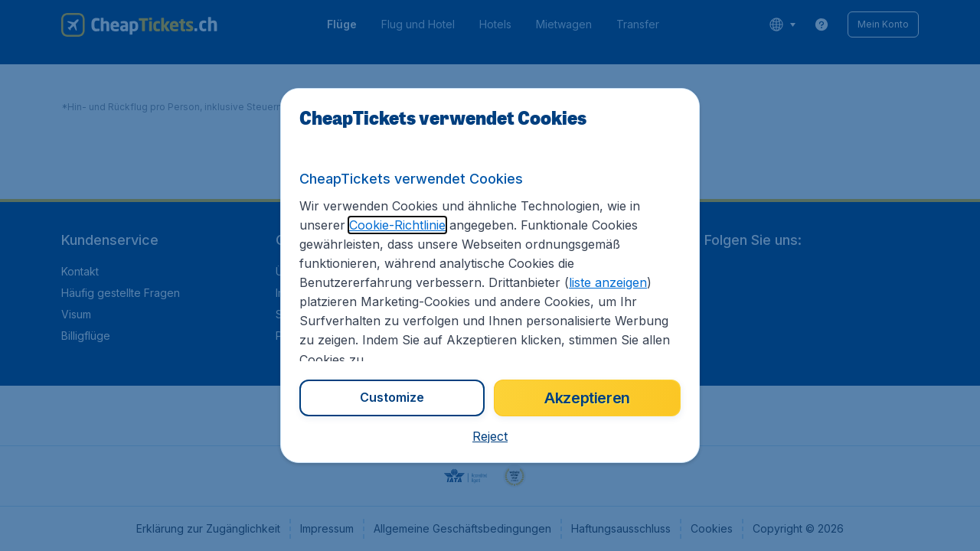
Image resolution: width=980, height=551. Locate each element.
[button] (490, 436)
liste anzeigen (608, 282)
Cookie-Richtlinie (397, 225)
